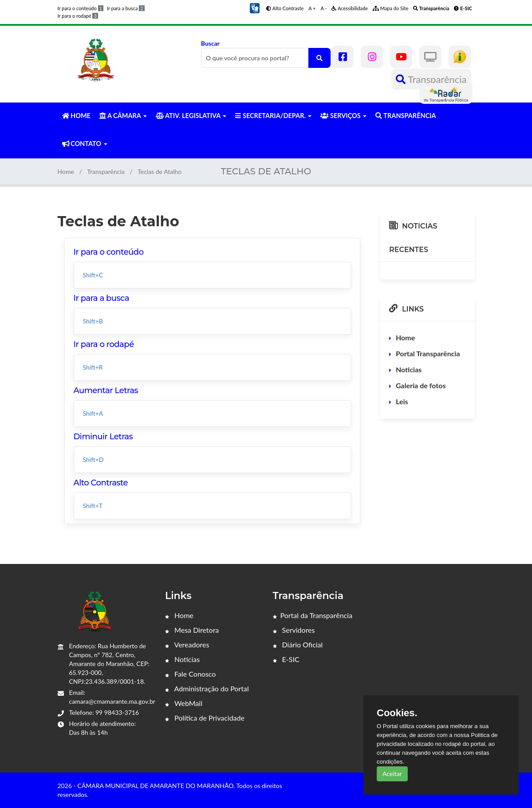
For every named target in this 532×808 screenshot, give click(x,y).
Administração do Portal (207, 688)
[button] (255, 7)
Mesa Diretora (192, 630)
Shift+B (93, 321)
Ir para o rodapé (78, 16)
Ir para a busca (126, 8)
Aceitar (392, 774)
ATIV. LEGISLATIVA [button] (191, 116)
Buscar (266, 54)
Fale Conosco (190, 674)
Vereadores (187, 644)
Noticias (409, 369)
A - (324, 8)
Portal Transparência (428, 353)
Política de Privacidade (205, 718)
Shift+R (93, 367)
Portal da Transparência (313, 615)
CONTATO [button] (85, 144)
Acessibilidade (350, 8)
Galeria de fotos (421, 385)
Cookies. (397, 713)
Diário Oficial (298, 644)
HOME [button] (76, 116)
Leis (402, 401)
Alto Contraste (285, 8)
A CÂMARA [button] (123, 116)
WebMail (184, 703)
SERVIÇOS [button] (343, 116)
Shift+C (93, 275)
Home (66, 171)
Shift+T (93, 506)
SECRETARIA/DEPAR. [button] (273, 116)
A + (312, 8)
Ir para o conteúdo (81, 8)
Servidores (294, 630)
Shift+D (93, 459)
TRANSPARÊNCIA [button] (406, 116)
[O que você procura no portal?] (319, 58)
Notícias (182, 659)
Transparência (431, 79)
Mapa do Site (390, 8)
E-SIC (286, 659)
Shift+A (93, 413)
